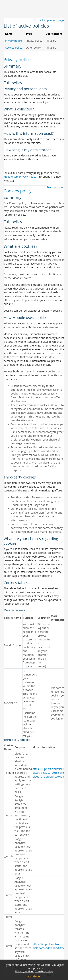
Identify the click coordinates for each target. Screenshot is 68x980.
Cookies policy (44, 971)
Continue (34, 976)
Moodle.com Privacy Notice (20, 177)
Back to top (55, 187)
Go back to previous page (49, 20)
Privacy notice (24, 971)
